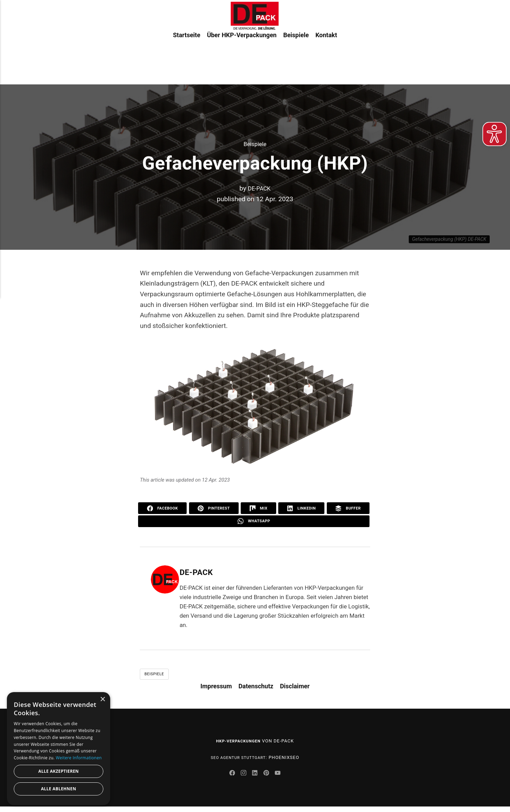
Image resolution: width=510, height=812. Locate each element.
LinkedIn (302, 509)
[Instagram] (242, 779)
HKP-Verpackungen (238, 744)
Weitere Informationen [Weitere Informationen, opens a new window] (79, 758)
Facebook (163, 509)
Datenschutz (256, 689)
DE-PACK (259, 188)
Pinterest (215, 509)
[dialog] (59, 749)
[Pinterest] (269, 779)
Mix (259, 509)
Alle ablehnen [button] (59, 789)
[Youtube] (281, 779)
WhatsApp (254, 523)
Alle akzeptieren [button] (59, 771)
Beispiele (296, 58)
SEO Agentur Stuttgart (238, 761)
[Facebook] (229, 779)
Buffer (348, 509)
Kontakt (326, 58)
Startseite (186, 58)
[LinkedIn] (256, 779)
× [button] (102, 700)
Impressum (216, 689)
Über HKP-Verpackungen (242, 58)
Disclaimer (295, 689)
